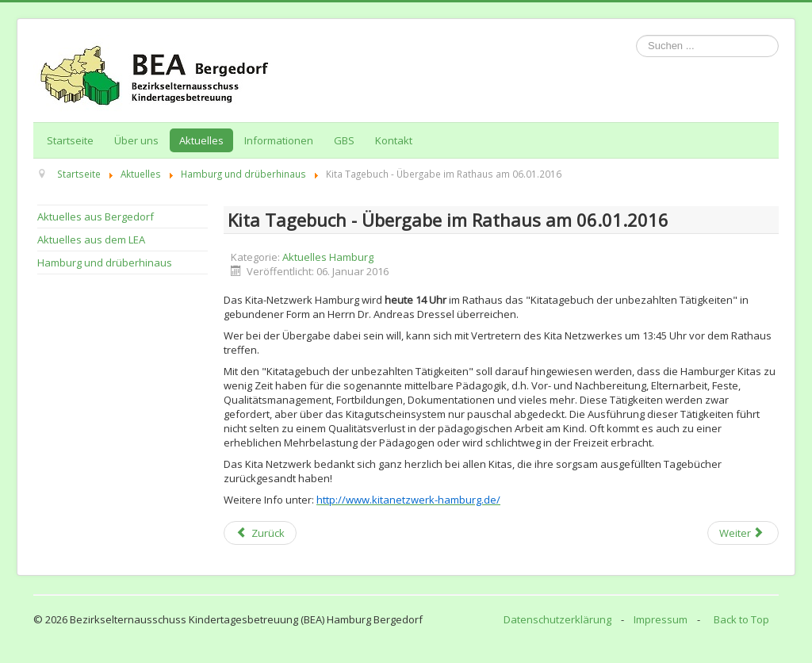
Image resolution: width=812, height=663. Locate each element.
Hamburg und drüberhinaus (105, 263)
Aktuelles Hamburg (328, 257)
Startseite (70, 140)
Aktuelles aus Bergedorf (96, 217)
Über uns (136, 140)
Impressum (661, 619)
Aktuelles (201, 140)
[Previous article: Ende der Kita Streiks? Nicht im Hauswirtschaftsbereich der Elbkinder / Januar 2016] (260, 533)
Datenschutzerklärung (557, 619)
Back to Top (741, 619)
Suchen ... (636, 35)
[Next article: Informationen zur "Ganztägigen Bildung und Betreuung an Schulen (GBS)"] (743, 533)
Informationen (279, 140)
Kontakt (394, 140)
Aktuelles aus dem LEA (91, 240)
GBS (344, 140)
